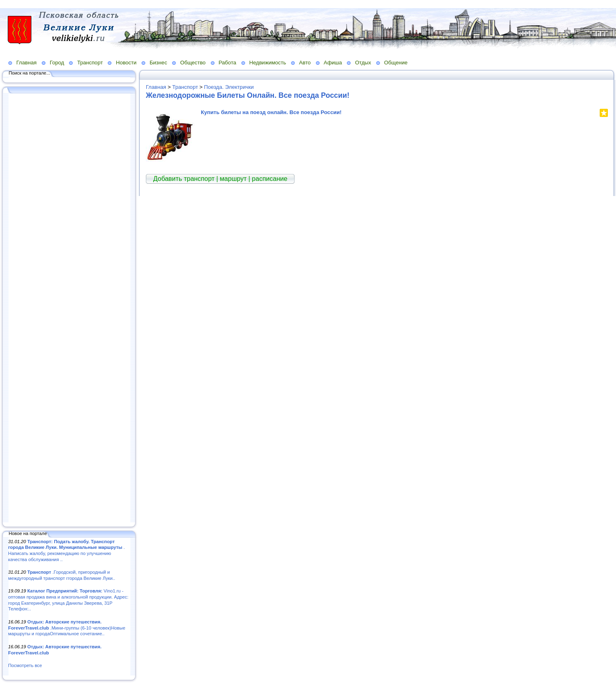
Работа (228, 63)
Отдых (363, 63)
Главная (26, 63)
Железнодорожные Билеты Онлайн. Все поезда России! (248, 95)
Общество (193, 63)
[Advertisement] (69, 308)
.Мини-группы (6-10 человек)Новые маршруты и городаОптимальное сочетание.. (67, 628)
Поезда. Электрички (229, 87)
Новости (126, 63)
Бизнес (158, 63)
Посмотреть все (25, 665)
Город (57, 63)
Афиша (333, 63)
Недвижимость (268, 63)
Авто (305, 63)
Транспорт (90, 63)
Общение (396, 63)
